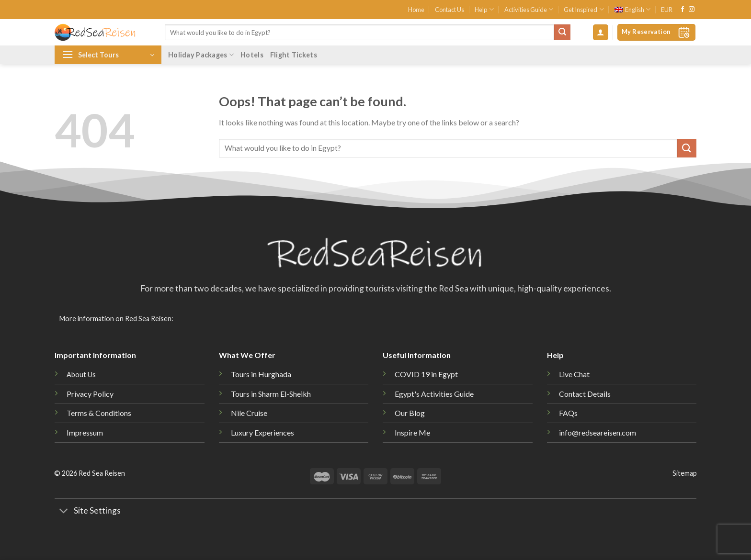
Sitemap (685, 473)
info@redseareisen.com (597, 432)
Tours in (271, 394)
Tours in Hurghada (261, 374)
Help (484, 9)
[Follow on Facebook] (683, 10)
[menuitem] (632, 10)
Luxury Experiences (262, 432)
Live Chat (574, 374)
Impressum (85, 432)
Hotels (252, 55)
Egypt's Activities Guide (434, 394)
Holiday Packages (201, 55)
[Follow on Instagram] (692, 10)
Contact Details (585, 394)
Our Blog (410, 413)
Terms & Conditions (99, 413)
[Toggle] (64, 511)
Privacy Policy (90, 394)
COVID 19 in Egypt (426, 374)
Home (416, 10)
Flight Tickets (294, 55)
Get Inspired (584, 9)
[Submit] (562, 33)
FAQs (568, 413)
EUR (667, 10)
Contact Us (449, 10)
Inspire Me (412, 432)
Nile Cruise (249, 413)
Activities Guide (529, 9)
